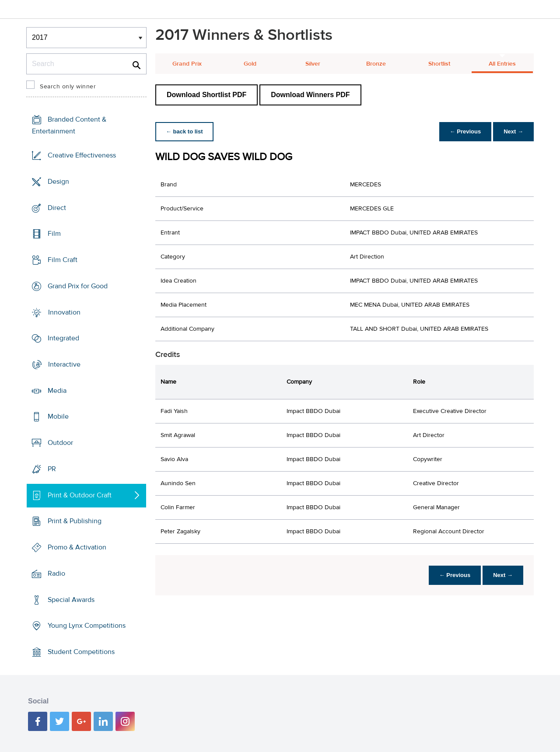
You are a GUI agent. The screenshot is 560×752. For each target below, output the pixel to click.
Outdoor (60, 443)
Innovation (64, 312)
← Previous (465, 131)
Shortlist (439, 64)
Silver (313, 64)
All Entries (502, 64)
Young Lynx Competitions (87, 626)
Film (54, 234)
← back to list (184, 131)
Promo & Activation (77, 547)
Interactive (64, 364)
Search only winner (68, 87)
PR (52, 469)
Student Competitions (81, 652)
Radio (56, 574)
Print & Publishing (75, 521)
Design (58, 182)
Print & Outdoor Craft (80, 495)
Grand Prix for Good (78, 286)
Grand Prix (187, 64)
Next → (513, 131)
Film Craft (63, 260)
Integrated (63, 338)
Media (57, 391)
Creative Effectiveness (82, 155)
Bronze (376, 64)
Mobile (58, 416)
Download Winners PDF (310, 95)
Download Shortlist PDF (206, 95)
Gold (250, 64)
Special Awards (71, 599)
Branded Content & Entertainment (69, 125)
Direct (57, 207)
